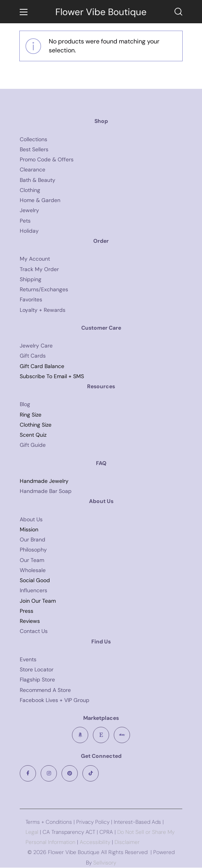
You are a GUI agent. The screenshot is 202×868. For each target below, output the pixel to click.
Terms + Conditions (49, 822)
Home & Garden (40, 200)
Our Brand (33, 539)
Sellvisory (105, 863)
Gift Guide (33, 445)
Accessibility (94, 842)
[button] (178, 12)
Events (28, 659)
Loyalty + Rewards (43, 310)
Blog (25, 404)
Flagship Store (37, 680)
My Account (35, 259)
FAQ (101, 463)
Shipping (31, 279)
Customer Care (101, 328)
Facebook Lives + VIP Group (55, 700)
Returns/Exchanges (44, 289)
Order (101, 241)
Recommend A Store (45, 690)
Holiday (29, 231)
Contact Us (34, 631)
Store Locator (37, 669)
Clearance (33, 169)
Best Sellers (34, 149)
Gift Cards (33, 356)
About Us (31, 519)
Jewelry (29, 210)
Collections (33, 139)
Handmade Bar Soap (46, 491)
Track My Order (39, 269)
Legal (32, 832)
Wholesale (33, 570)
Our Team (32, 560)
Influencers (33, 590)
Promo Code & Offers (47, 159)
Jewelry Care (36, 346)
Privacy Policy (93, 822)
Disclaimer (127, 842)
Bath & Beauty (38, 180)
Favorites (31, 299)
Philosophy (33, 550)
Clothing (30, 190)
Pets (25, 221)
